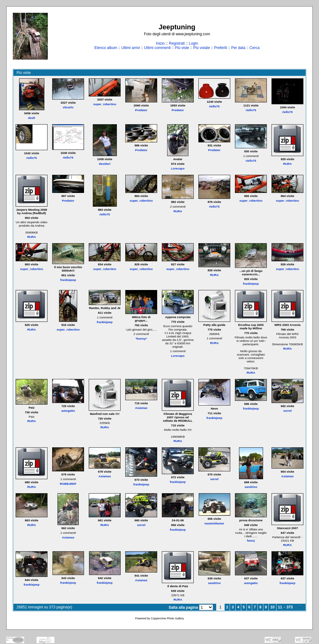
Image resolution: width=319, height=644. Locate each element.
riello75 (214, 106)
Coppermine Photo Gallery (167, 618)
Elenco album (106, 48)
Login (194, 43)
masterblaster (214, 523)
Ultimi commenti (157, 48)
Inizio (160, 43)
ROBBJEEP (68, 484)
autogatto (68, 411)
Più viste (182, 48)
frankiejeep (68, 280)
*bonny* (141, 339)
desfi (32, 118)
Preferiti (220, 48)
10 (272, 607)
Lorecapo (178, 168)
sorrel (288, 411)
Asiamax (141, 408)
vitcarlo (68, 107)
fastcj (251, 541)
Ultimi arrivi (130, 48)
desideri (105, 164)
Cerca (255, 48)
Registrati (177, 43)
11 (280, 607)
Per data (238, 48)
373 (290, 607)
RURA (287, 164)
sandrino (251, 487)
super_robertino (105, 104)
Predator (141, 110)
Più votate (201, 48)
